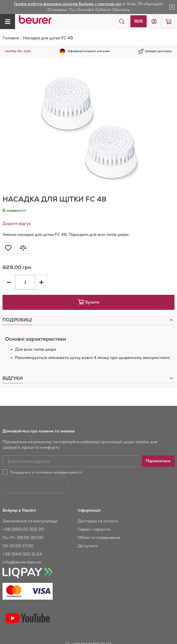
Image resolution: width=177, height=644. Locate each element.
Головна (11, 38)
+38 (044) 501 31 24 (22, 537)
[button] (154, 21)
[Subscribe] (158, 461)
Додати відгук (17, 223)
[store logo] (35, 20)
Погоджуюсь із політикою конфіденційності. (46, 472)
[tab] (88, 320)
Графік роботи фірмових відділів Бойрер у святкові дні (68, 4)
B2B (139, 21)
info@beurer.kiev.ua (22, 545)
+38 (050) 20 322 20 (23, 512)
